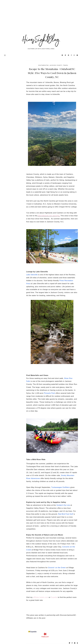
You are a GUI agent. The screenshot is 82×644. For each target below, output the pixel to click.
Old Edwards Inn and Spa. (49, 216)
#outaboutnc (44, 65)
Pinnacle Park (49, 393)
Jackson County (56, 65)
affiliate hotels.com (41, 597)
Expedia (54, 597)
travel (66, 65)
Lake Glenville (32, 275)
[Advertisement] (41, 19)
